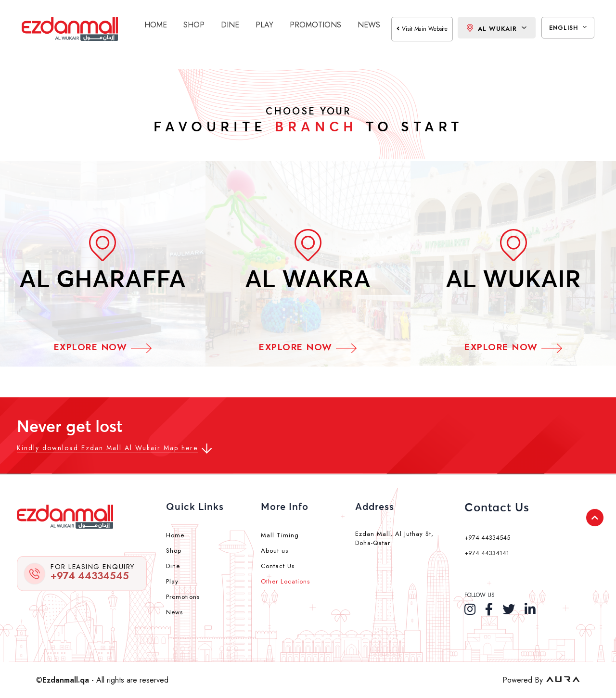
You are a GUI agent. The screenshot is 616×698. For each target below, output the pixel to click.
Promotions (315, 25)
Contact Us (278, 566)
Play (264, 25)
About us (275, 551)
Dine (230, 25)
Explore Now (103, 347)
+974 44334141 (487, 553)
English (568, 28)
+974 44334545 (93, 572)
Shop (194, 25)
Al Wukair (497, 29)
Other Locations (285, 581)
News (369, 25)
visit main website (422, 29)
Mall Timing (280, 535)
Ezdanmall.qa (66, 680)
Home (156, 25)
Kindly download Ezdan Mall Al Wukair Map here (107, 448)
